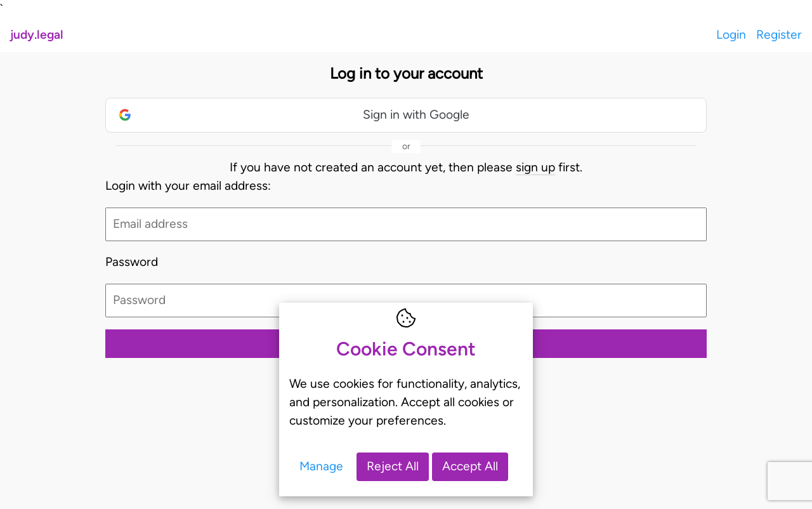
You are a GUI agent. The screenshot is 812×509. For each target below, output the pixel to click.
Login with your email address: (188, 186)
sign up (535, 167)
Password (132, 262)
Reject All (393, 466)
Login (731, 35)
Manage (321, 466)
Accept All (470, 466)
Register (779, 35)
